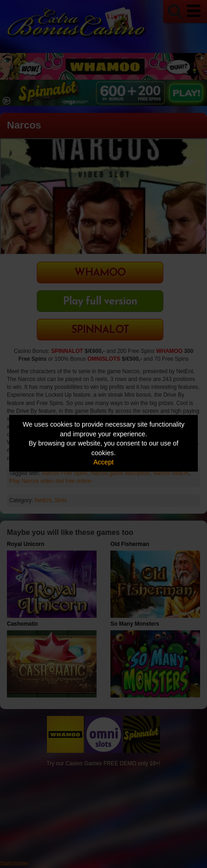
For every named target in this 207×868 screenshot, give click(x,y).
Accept (103, 462)
